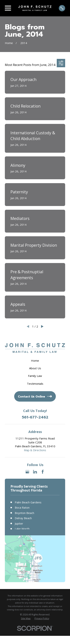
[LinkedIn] (35, 472)
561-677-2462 (35, 417)
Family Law (35, 376)
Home (35, 361)
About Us (35, 368)
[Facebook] (43, 472)
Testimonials (35, 384)
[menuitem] (26, 619)
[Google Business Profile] (27, 472)
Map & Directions (35, 450)
